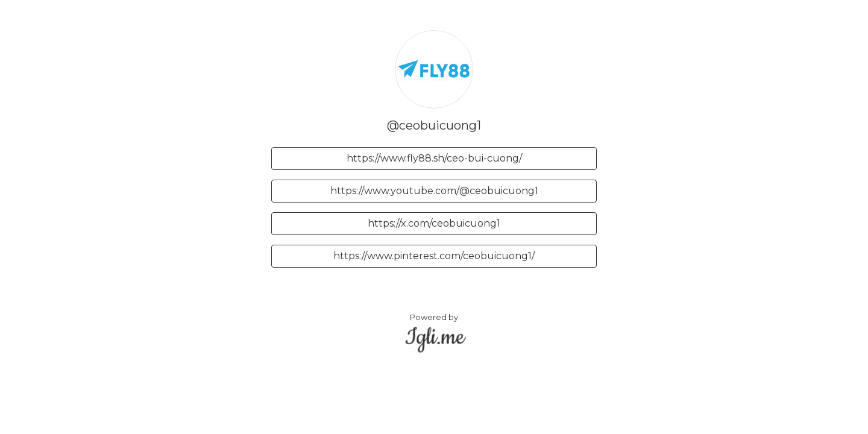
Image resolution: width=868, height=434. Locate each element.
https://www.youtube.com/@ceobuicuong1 (434, 191)
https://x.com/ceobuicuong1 (434, 223)
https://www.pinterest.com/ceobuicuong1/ (434, 256)
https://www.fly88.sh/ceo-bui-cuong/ (434, 158)
